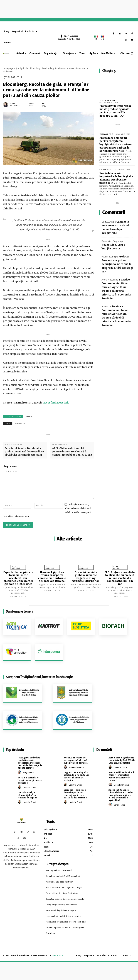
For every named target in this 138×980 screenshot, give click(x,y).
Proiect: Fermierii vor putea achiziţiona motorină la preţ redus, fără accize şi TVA (117, 264)
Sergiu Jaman (29, 773)
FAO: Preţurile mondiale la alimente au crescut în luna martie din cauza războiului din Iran (120, 578)
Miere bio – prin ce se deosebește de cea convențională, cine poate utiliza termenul (76, 794)
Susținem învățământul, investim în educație (39, 677)
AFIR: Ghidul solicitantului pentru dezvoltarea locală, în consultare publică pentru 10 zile (72, 452)
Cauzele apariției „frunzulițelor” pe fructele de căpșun (27, 795)
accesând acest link (56, 403)
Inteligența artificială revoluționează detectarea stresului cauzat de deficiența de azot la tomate (30, 763)
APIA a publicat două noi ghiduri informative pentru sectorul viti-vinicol (121, 776)
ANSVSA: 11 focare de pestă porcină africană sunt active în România (76, 760)
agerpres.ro (19, 424)
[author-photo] (20, 772)
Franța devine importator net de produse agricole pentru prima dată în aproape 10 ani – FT (115, 111)
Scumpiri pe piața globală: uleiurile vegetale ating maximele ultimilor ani (86, 577)
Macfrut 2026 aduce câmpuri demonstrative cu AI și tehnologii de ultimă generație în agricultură (121, 795)
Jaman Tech (57, 955)
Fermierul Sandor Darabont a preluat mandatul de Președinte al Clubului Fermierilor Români (24, 452)
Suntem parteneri (19, 611)
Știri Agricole (22, 68)
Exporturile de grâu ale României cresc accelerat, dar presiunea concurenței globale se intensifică (18, 578)
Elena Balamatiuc (15, 105)
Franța (29, 416)
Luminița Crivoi (29, 787)
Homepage (8, 68)
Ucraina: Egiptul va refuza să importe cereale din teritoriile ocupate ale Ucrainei (52, 577)
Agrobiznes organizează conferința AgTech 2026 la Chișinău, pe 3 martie (122, 760)
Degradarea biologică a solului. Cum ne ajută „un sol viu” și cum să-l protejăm (77, 776)
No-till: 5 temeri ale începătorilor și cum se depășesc (30, 780)
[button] (127, 53)
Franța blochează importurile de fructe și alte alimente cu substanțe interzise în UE (116, 178)
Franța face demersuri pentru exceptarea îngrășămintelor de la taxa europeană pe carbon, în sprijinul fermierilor (115, 144)
